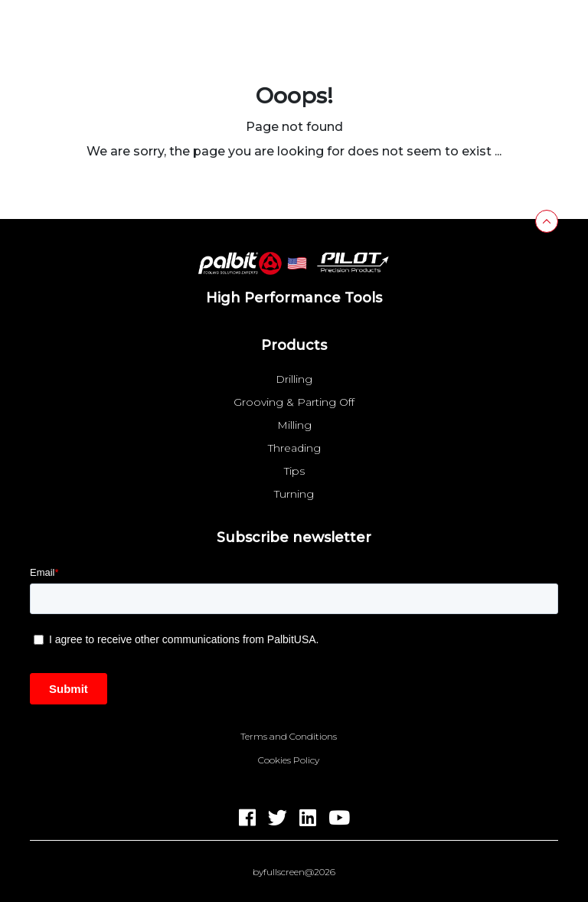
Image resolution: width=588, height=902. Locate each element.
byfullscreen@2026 (294, 872)
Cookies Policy (289, 760)
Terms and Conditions (289, 737)
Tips (294, 471)
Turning (294, 494)
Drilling (294, 379)
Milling (294, 425)
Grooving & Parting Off (294, 402)
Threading (294, 448)
